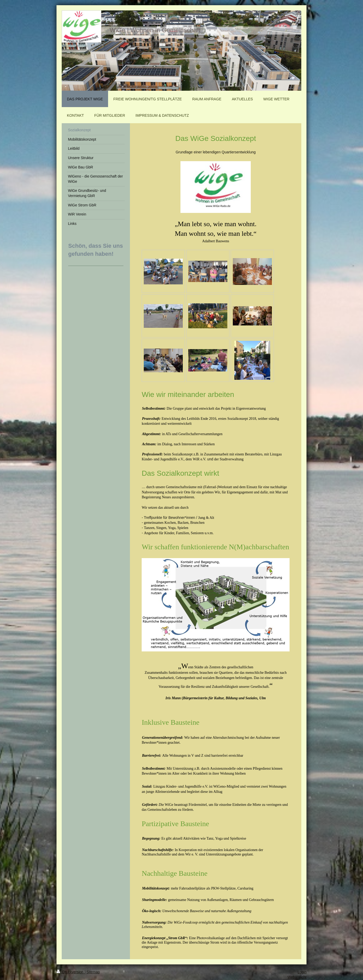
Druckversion (70, 972)
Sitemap (93, 972)
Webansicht (297, 977)
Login (302, 972)
